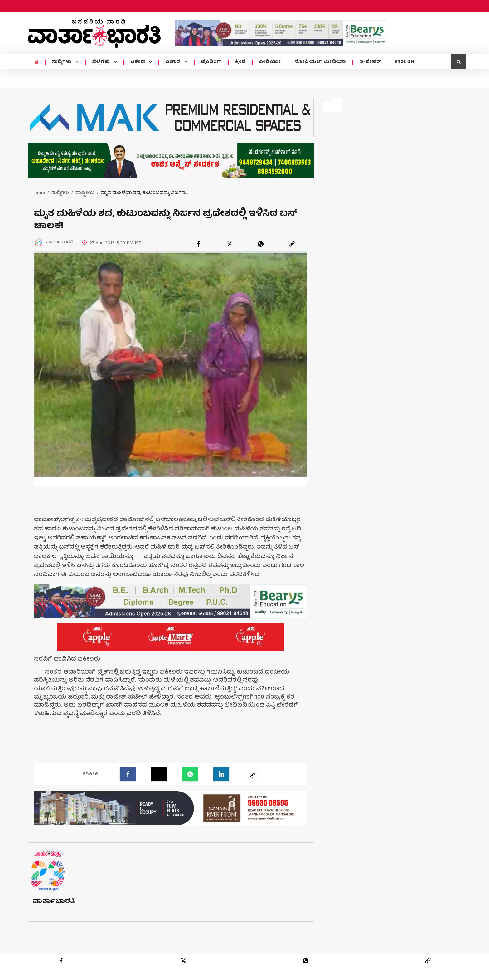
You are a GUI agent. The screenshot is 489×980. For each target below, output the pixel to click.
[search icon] (458, 62)
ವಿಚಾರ (174, 62)
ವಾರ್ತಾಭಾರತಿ (54, 913)
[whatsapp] (261, 244)
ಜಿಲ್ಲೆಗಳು (102, 62)
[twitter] (230, 244)
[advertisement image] (281, 33)
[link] (292, 244)
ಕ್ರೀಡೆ (240, 62)
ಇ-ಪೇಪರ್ (370, 62)
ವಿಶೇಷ (138, 62)
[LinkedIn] (221, 786)
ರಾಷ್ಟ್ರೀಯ (85, 193)
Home (39, 193)
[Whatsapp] (190, 786)
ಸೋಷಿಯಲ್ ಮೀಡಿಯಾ (320, 62)
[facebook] (198, 244)
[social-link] (253, 787)
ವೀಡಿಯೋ (270, 62)
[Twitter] (159, 786)
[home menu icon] (36, 62)
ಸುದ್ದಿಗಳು (63, 62)
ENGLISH (404, 62)
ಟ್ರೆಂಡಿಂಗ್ (211, 62)
